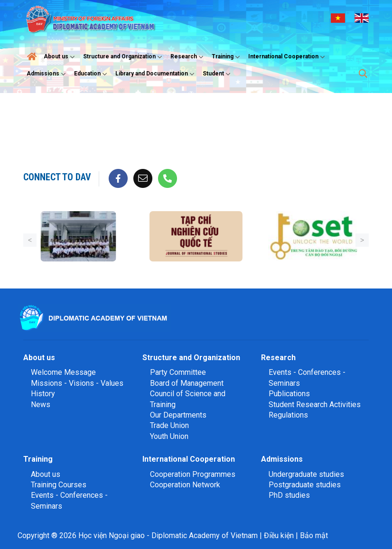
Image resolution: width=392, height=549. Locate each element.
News (41, 405)
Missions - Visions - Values (77, 383)
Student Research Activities (315, 405)
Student (218, 74)
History (43, 394)
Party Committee (178, 372)
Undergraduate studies (306, 474)
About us (60, 57)
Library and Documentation (156, 74)
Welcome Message (63, 372)
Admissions (47, 74)
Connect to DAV (57, 177)
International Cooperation (288, 57)
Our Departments (178, 415)
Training (227, 57)
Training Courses (59, 485)
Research (188, 57)
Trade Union (169, 425)
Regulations (288, 415)
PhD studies (289, 495)
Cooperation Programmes (193, 474)
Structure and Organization (124, 57)
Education (92, 74)
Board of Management (187, 383)
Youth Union (169, 436)
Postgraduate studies (305, 485)
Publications (289, 394)
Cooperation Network (185, 485)
